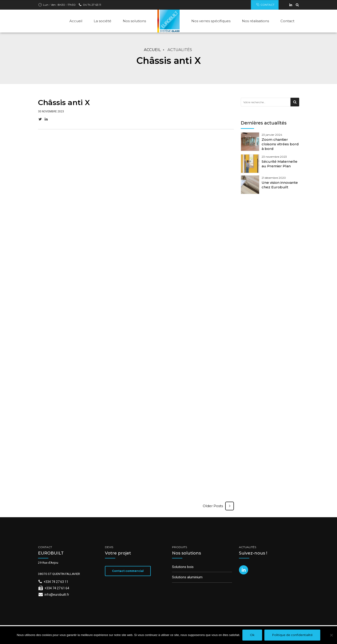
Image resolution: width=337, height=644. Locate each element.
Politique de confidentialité (292, 635)
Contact (287, 21)
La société (103, 21)
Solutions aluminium (187, 577)
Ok (252, 635)
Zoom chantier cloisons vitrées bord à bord (280, 144)
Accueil (76, 21)
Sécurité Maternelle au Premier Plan (279, 164)
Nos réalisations (255, 21)
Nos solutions (134, 21)
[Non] (331, 635)
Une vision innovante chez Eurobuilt (280, 185)
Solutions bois (183, 567)
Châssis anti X (64, 103)
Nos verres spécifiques (211, 21)
